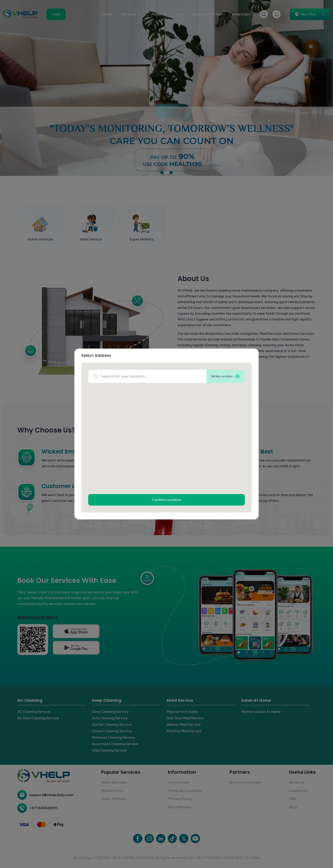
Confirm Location (166, 500)
